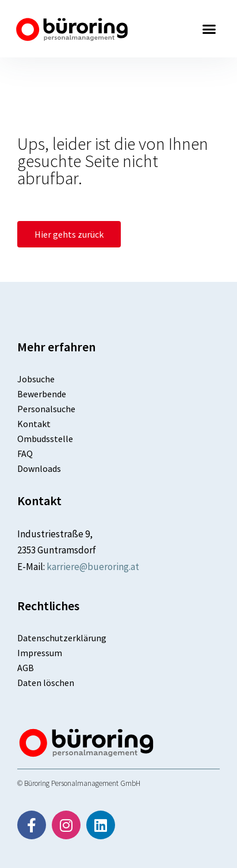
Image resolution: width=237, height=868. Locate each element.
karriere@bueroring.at (93, 567)
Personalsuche (46, 409)
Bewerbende (42, 394)
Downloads (39, 468)
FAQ (25, 454)
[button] (209, 29)
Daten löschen (46, 683)
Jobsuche (36, 379)
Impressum (40, 653)
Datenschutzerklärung (62, 638)
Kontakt (34, 424)
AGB (26, 668)
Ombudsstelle (45, 439)
